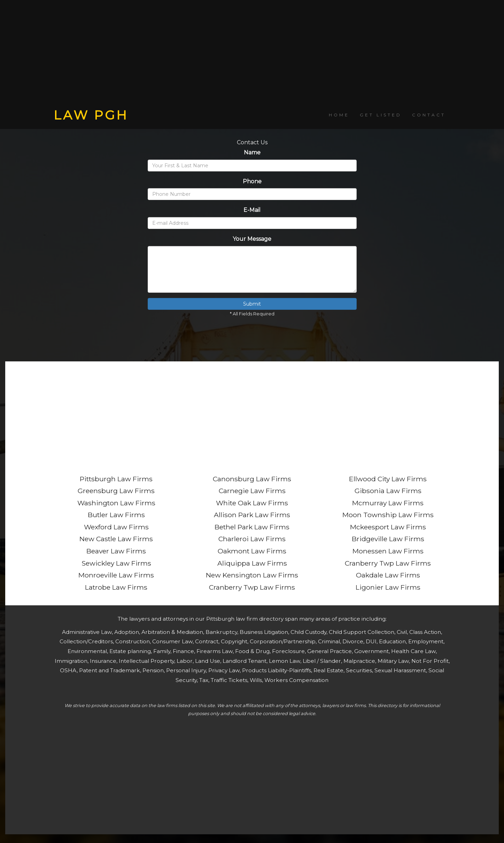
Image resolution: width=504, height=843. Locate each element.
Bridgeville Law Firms (388, 539)
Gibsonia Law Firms (388, 491)
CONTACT (429, 115)
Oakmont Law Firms (252, 551)
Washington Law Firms (116, 503)
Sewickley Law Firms (116, 563)
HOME (339, 115)
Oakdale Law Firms (388, 575)
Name (252, 152)
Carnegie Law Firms (252, 491)
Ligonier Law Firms (388, 587)
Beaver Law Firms (116, 551)
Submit (252, 304)
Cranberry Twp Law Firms (252, 587)
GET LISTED (381, 115)
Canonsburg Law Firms (252, 479)
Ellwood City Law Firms (388, 479)
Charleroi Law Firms (252, 539)
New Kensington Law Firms (252, 575)
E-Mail (252, 210)
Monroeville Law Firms (116, 575)
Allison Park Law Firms (252, 515)
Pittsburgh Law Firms (116, 479)
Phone (252, 181)
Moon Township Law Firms (388, 515)
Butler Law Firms (116, 515)
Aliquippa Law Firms (252, 563)
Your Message (252, 239)
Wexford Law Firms (116, 527)
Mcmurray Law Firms (388, 503)
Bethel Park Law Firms (252, 527)
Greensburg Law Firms (116, 491)
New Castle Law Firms (116, 539)
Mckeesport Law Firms (388, 527)
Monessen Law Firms (388, 551)
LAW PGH (91, 115)
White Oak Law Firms (252, 503)
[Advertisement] (252, 54)
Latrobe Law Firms (116, 587)
